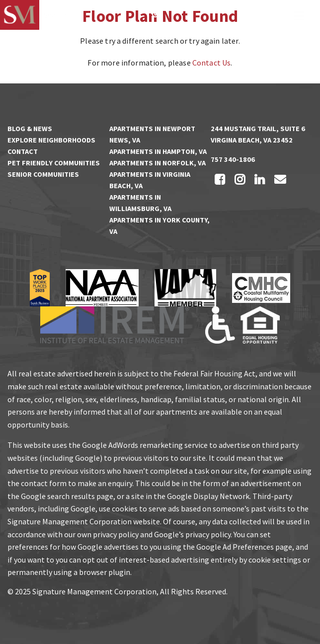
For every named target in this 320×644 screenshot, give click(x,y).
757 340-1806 (233, 159)
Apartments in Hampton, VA (158, 151)
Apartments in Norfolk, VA (158, 163)
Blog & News (30, 129)
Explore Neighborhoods (51, 140)
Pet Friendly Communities (54, 163)
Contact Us (212, 63)
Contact (23, 151)
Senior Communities (43, 174)
